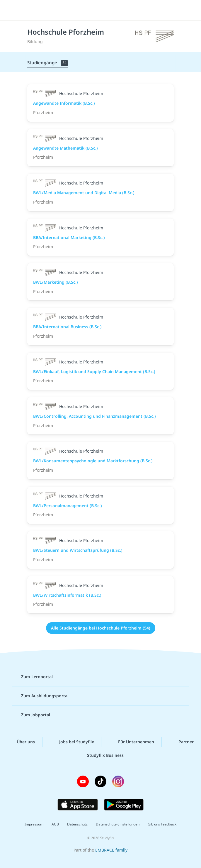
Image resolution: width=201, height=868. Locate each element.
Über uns (21, 742)
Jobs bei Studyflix (72, 742)
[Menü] (13, 10)
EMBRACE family (111, 850)
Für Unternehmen (131, 742)
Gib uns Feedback (162, 824)
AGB (55, 824)
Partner (181, 742)
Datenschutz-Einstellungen (118, 824)
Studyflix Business (101, 755)
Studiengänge (47, 63)
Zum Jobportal (31, 715)
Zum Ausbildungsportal (40, 696)
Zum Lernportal (32, 677)
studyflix (106, 10)
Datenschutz (77, 824)
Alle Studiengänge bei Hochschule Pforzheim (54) (101, 628)
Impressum (34, 824)
